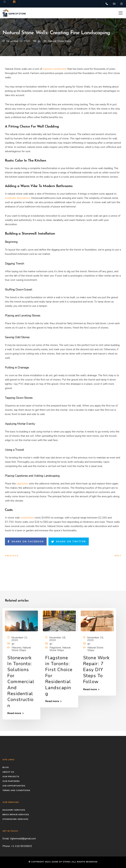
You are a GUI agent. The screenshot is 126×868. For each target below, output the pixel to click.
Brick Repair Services (16, 815)
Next (118, 556)
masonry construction (55, 69)
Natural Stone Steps (60, 41)
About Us (8, 772)
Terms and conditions (16, 790)
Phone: (7, 846)
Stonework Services (15, 819)
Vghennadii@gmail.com (23, 839)
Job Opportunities (14, 786)
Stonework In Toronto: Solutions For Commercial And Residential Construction (21, 682)
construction (27, 518)
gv (39, 41)
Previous (12, 556)
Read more (14, 713)
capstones (22, 484)
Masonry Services (14, 810)
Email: (6, 839)
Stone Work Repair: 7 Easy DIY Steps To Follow (96, 670)
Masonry (16, 648)
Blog (6, 767)
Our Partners (11, 781)
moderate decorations (17, 198)
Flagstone (55, 648)
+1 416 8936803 (21, 846)
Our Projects (11, 777)
